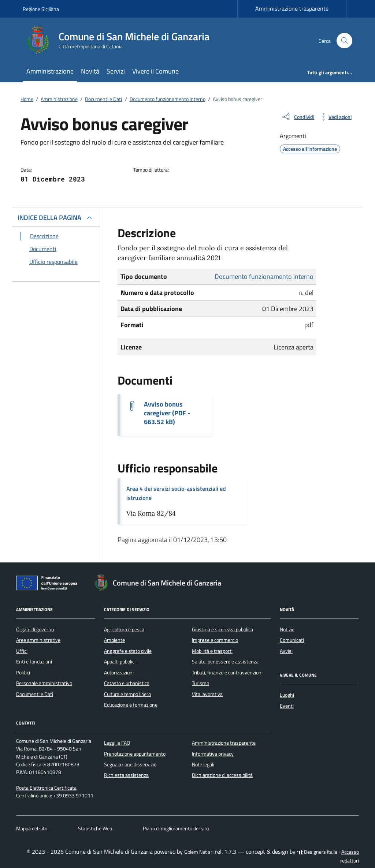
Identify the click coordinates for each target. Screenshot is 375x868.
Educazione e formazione (131, 705)
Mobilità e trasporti (212, 651)
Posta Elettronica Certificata (46, 788)
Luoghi (287, 695)
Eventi (287, 706)
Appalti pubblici (120, 662)
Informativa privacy (213, 754)
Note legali (203, 764)
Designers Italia (317, 852)
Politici (23, 673)
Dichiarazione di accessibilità (222, 775)
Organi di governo (35, 629)
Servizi (116, 71)
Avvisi (286, 651)
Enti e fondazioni (34, 662)
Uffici (22, 651)
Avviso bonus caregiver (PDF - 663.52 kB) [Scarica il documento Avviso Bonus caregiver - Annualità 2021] (167, 413)
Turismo (201, 683)
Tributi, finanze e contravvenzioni (227, 673)
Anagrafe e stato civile (128, 651)
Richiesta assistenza (126, 775)
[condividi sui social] (298, 117)
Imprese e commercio (215, 640)
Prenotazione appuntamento (135, 754)
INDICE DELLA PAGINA (49, 218)
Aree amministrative (38, 640)
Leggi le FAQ (117, 743)
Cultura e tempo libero (127, 694)
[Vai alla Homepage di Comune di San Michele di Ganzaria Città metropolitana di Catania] (120, 41)
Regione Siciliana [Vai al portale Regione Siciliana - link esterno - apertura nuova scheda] (41, 9)
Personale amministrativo (44, 683)
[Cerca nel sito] (344, 41)
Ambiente (114, 640)
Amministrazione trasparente (292, 8)
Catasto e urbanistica (127, 683)
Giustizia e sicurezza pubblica (222, 629)
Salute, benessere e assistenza (225, 662)
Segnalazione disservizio (130, 764)
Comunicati (292, 640)
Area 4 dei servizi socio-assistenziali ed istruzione (176, 493)
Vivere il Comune (155, 71)
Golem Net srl (199, 852)
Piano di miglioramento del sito (176, 828)
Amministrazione (50, 71)
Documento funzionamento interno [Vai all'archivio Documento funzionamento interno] (264, 276)
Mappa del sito (32, 828)
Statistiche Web (95, 828)
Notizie (287, 629)
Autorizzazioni (119, 673)
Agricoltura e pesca (124, 629)
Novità (90, 71)
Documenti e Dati (35, 694)
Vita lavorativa (207, 694)
